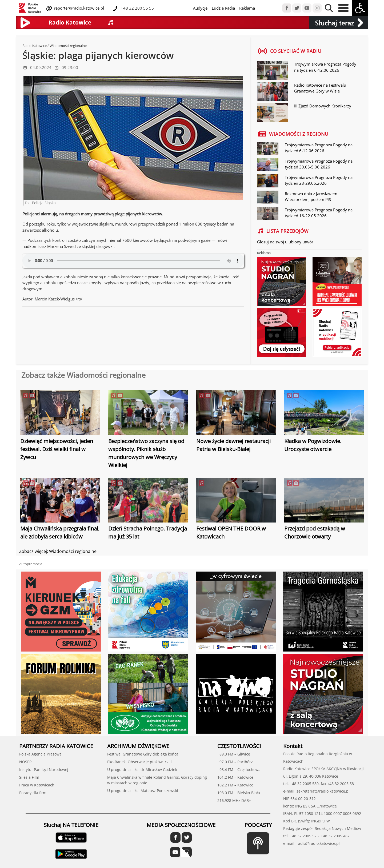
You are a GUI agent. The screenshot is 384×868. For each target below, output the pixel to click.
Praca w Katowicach (37, 785)
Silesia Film (29, 777)
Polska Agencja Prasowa (40, 754)
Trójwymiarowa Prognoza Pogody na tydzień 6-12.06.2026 (325, 67)
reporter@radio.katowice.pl (78, 8)
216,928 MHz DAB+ (234, 800)
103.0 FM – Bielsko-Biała (239, 793)
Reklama (247, 8)
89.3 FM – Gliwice (234, 754)
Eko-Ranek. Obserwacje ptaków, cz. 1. (141, 762)
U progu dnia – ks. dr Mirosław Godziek (142, 769)
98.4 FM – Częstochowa (239, 769)
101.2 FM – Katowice (235, 777)
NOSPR (25, 762)
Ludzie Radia (223, 8)
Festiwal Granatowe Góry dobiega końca (143, 754)
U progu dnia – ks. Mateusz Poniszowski (143, 791)
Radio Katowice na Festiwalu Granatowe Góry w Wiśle (320, 88)
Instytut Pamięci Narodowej (44, 769)
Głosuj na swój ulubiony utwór (285, 242)
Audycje (200, 8)
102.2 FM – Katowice (235, 785)
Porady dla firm (33, 793)
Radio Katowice (35, 46)
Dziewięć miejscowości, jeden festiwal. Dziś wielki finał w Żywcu (57, 449)
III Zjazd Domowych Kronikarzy (323, 106)
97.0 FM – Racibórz (235, 762)
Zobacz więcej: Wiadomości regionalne (58, 551)
